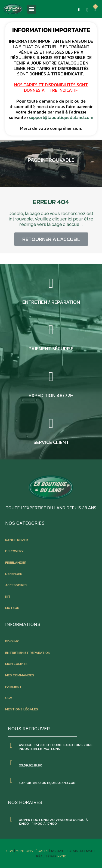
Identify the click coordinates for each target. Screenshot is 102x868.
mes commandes (20, 675)
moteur (12, 608)
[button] (79, 10)
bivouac (12, 641)
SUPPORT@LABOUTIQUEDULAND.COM (47, 783)
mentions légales (22, 709)
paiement (13, 687)
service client (51, 442)
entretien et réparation (28, 653)
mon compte (16, 664)
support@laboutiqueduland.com (61, 117)
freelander (16, 562)
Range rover (17, 540)
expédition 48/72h (51, 395)
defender (14, 574)
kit (8, 596)
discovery (14, 551)
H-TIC (62, 856)
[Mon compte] (87, 10)
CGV (9, 698)
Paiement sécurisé (51, 349)
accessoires (16, 585)
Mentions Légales (33, 851)
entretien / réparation (51, 302)
